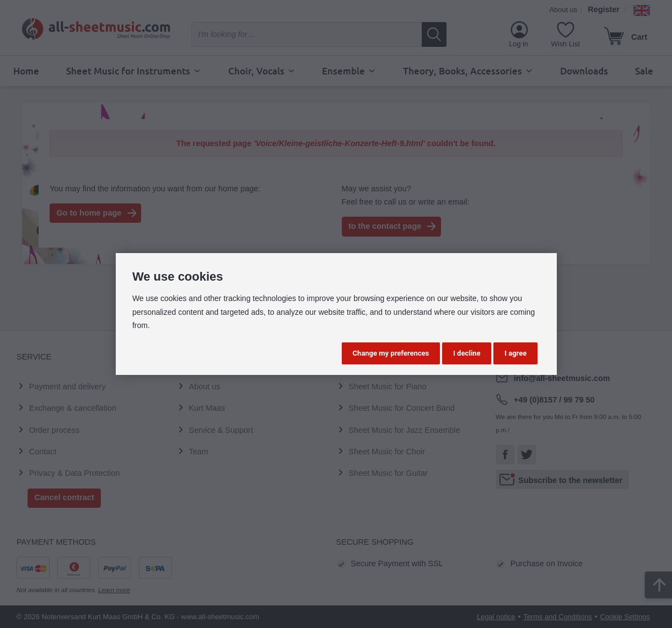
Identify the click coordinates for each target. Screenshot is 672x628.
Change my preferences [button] (391, 353)
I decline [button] (467, 353)
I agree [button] (515, 353)
